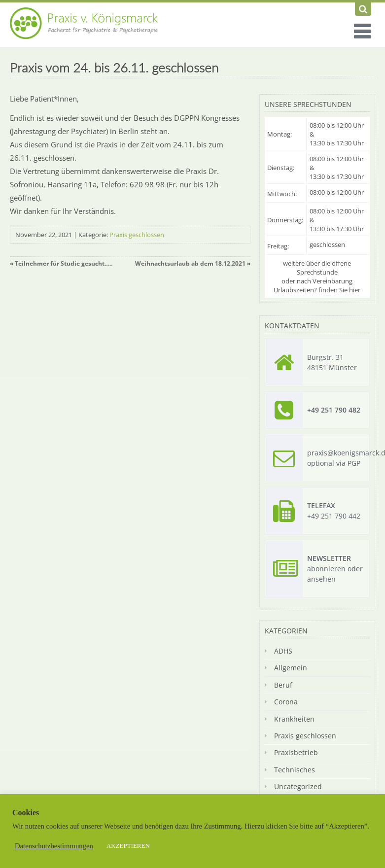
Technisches (295, 770)
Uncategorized (298, 786)
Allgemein (291, 668)
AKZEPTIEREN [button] (128, 846)
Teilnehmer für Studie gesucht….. (64, 263)
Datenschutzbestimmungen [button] (54, 846)
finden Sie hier (339, 290)
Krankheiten (294, 719)
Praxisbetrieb (296, 752)
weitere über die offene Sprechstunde (317, 268)
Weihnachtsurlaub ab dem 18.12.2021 (190, 263)
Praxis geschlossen (137, 235)
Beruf (283, 685)
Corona (286, 702)
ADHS (283, 651)
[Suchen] (363, 9)
